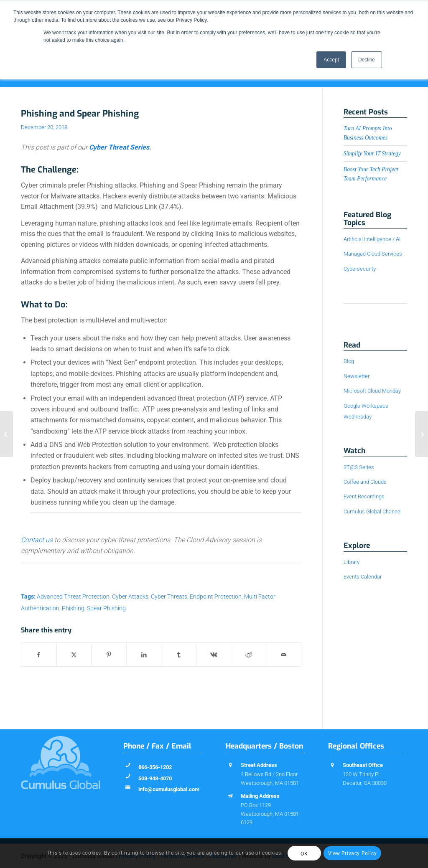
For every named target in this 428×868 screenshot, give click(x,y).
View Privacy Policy (352, 853)
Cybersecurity (360, 269)
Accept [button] (331, 60)
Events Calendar (363, 577)
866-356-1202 (155, 767)
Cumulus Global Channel (373, 511)
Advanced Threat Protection (73, 597)
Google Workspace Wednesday (366, 411)
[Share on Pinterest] (109, 655)
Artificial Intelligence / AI (372, 239)
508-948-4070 (155, 778)
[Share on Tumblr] (179, 655)
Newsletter (357, 376)
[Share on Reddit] (248, 655)
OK (304, 854)
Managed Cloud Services (373, 254)
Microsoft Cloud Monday (372, 391)
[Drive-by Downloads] (422, 434)
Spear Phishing (106, 608)
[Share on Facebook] (39, 655)
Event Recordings (364, 496)
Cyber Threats (169, 597)
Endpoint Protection (216, 597)
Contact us (37, 540)
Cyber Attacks (130, 597)
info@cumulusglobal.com (169, 789)
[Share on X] (74, 655)
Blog (349, 361)
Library (352, 562)
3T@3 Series (359, 467)
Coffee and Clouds (365, 482)
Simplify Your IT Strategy (372, 154)
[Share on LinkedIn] (144, 655)
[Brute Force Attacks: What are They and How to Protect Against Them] (6, 434)
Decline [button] (367, 60)
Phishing (73, 608)
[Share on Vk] (214, 655)
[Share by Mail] (284, 655)
